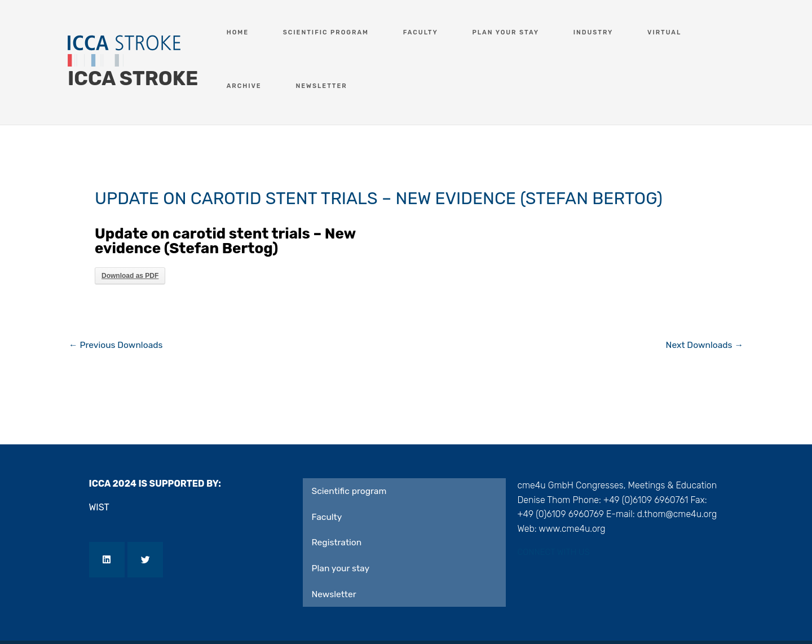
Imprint (114, 621)
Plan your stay (464, 32)
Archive (647, 32)
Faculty (394, 32)
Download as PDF (130, 236)
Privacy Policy (175, 621)
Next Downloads (703, 306)
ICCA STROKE (133, 59)
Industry (537, 32)
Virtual (593, 32)
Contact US (245, 621)
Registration (337, 504)
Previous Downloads (117, 306)
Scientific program (315, 32)
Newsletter (709, 32)
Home (241, 32)
